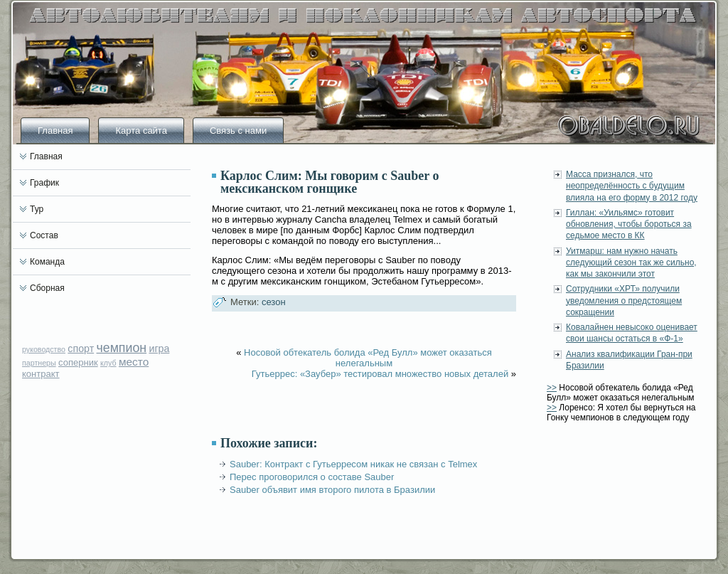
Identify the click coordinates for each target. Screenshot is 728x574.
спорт (81, 349)
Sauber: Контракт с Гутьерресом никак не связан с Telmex (353, 464)
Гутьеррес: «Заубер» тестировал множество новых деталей (380, 374)
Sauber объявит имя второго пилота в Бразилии (332, 490)
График (44, 183)
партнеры (39, 363)
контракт (41, 374)
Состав (44, 235)
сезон (274, 302)
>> (552, 388)
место (134, 362)
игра (159, 349)
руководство (44, 349)
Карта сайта (141, 131)
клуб (108, 363)
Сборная (47, 288)
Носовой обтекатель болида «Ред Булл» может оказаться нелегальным (368, 358)
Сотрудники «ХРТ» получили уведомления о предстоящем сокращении (624, 301)
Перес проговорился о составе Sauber (312, 477)
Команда (47, 262)
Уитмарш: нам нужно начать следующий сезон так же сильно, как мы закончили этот (631, 263)
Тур (37, 209)
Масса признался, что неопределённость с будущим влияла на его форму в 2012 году (632, 186)
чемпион (122, 348)
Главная (55, 131)
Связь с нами (238, 131)
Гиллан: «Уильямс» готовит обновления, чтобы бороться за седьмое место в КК (629, 224)
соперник (78, 362)
